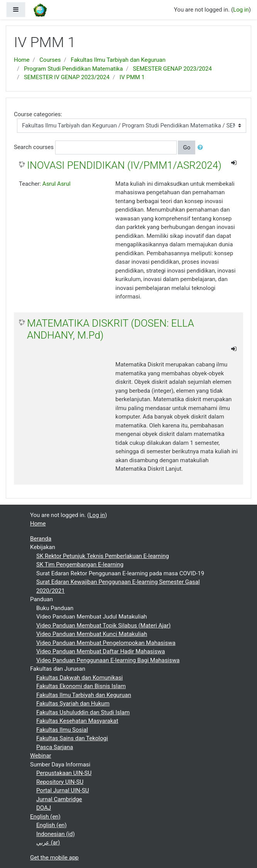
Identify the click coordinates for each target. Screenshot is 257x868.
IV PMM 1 (132, 77)
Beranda (41, 539)
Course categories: (38, 114)
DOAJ (44, 808)
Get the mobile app (54, 858)
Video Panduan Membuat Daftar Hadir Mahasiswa (101, 651)
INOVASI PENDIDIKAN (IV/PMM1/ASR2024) (124, 165)
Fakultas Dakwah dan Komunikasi (79, 678)
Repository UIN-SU (60, 782)
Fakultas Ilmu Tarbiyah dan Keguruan (118, 60)
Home (22, 60)
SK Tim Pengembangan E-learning (80, 565)
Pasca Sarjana (55, 747)
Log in (241, 10)
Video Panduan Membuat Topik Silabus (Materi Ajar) (103, 626)
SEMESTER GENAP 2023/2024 (172, 69)
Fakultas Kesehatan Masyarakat (77, 721)
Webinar (41, 756)
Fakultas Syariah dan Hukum (73, 704)
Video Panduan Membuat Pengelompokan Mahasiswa (106, 643)
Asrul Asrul (57, 184)
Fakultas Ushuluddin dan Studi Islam (83, 712)
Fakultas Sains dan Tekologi (72, 738)
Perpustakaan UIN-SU (64, 773)
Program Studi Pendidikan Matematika (73, 69)
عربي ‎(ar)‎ (48, 843)
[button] (202, 148)
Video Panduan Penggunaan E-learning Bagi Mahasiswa (108, 660)
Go (187, 147)
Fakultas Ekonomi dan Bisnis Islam (81, 686)
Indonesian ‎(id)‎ (56, 834)
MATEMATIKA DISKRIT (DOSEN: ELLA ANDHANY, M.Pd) (111, 329)
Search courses (34, 147)
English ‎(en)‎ (45, 817)
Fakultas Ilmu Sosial (62, 730)
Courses (50, 60)
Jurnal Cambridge (59, 799)
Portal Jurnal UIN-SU (63, 790)
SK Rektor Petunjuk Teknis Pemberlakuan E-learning (103, 556)
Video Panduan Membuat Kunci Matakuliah (92, 634)
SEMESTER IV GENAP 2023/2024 (67, 77)
